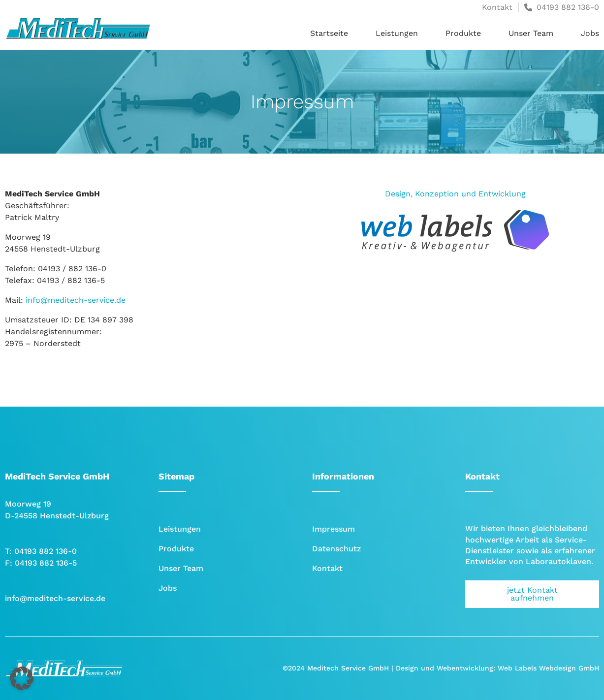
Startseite (329, 33)
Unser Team (531, 33)
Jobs (590, 33)
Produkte (463, 33)
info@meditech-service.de (76, 300)
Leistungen (397, 33)
